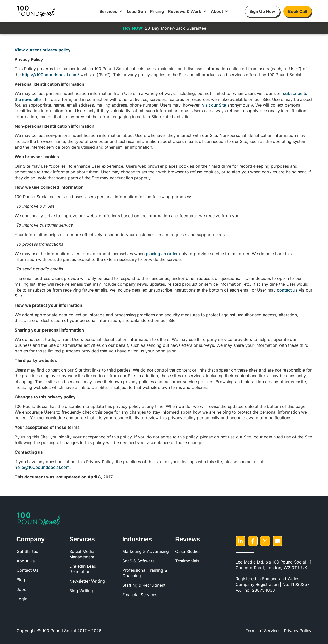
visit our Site (214, 105)
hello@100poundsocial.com (42, 467)
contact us (287, 290)
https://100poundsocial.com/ (51, 75)
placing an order (162, 254)
